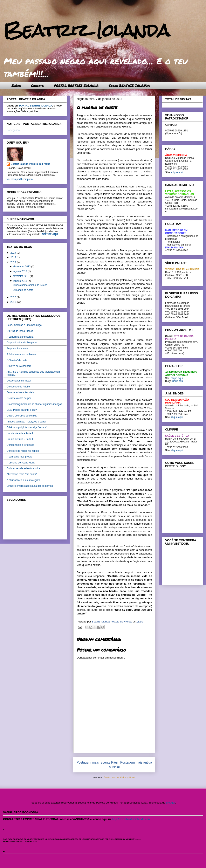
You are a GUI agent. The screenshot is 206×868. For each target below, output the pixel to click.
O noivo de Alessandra (19, 366)
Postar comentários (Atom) (120, 777)
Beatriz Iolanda (87, 30)
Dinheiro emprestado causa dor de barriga (30, 486)
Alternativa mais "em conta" (22, 474)
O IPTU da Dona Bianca (20, 331)
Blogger (171, 803)
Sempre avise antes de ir (20, 392)
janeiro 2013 (20, 281)
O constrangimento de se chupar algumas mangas (34, 404)
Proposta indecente (17, 349)
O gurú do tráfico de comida (22, 416)
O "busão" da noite (17, 360)
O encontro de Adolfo (18, 387)
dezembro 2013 (22, 267)
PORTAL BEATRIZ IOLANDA (76, 86)
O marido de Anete (23, 290)
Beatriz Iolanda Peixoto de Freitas (30, 164)
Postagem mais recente (94, 762)
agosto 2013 (20, 271)
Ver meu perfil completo (20, 179)
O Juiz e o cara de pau (19, 398)
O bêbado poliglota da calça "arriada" (27, 427)
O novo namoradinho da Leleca (30, 285)
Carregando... (14, 130)
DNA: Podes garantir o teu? (22, 410)
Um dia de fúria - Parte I (20, 433)
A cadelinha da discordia (20, 337)
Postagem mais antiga (136, 762)
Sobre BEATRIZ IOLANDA (129, 86)
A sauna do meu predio (19, 457)
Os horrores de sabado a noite (23, 468)
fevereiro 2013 (22, 276)
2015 (14, 257)
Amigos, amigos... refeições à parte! (26, 422)
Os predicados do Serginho (22, 343)
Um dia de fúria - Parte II (20, 439)
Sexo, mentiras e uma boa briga (24, 325)
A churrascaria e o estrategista (23, 480)
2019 (14, 253)
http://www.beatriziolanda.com (131, 819)
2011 (14, 302)
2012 (14, 297)
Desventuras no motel (19, 381)
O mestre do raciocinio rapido (23, 451)
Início (16, 86)
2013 (14, 262)
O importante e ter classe (20, 445)
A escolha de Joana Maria (21, 463)
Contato (37, 86)
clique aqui (177, 172)
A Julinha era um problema (21, 354)
